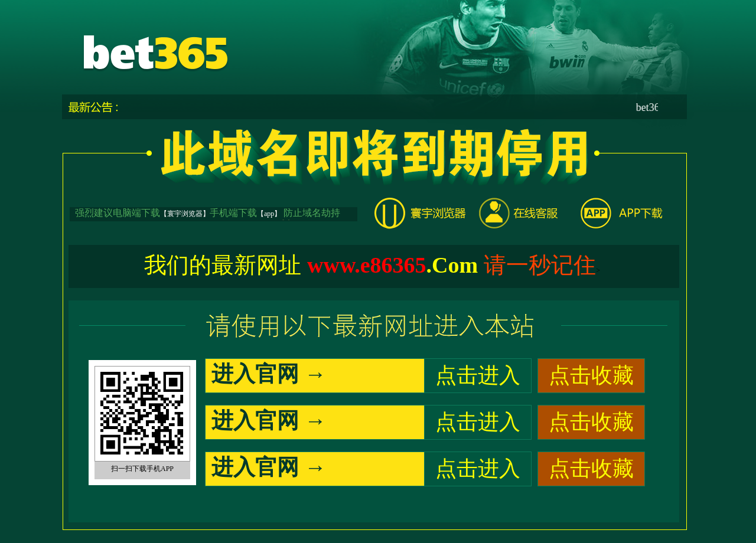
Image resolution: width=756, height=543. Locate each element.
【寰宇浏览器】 (185, 214)
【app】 (269, 214)
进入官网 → (269, 374)
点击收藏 (591, 375)
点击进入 (478, 375)
